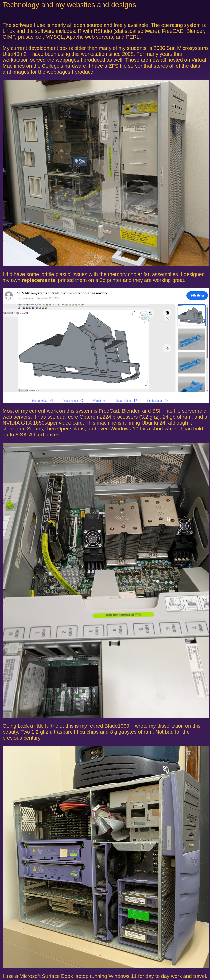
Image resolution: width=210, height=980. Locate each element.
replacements (38, 280)
